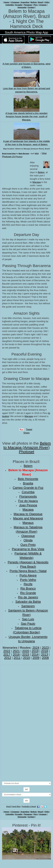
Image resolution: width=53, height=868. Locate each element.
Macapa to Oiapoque (28, 514)
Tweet (29, 430)
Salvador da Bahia (28, 602)
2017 (7, 654)
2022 (7, 651)
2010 (26, 658)
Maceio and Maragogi (28, 518)
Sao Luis (28, 619)
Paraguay (28, 5)
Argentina (25, 2)
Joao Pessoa (28, 505)
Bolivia (34, 2)
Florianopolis (28, 496)
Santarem (28, 606)
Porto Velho (28, 580)
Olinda (28, 540)
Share (26, 433)
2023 (45, 648)
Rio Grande (28, 593)
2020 (26, 651)
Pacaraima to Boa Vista (28, 549)
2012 (8, 658)
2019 (35, 651)
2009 (36, 658)
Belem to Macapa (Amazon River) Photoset (27, 447)
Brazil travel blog (9, 154)
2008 (45, 658)
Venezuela (22, 7)
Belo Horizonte (28, 479)
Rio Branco (28, 588)
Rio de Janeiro (28, 597)
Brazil (41, 2)
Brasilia (28, 483)
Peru (36, 5)
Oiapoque (28, 536)
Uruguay (43, 5)
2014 (35, 654)
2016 (16, 654)
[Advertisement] (15, 174)
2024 (36, 648)
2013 (45, 654)
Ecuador (19, 5)
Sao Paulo (28, 624)
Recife (28, 584)
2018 (45, 651)
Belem (41, 172)
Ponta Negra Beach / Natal (28, 571)
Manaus (28, 523)
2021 (16, 651)
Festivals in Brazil (29, 806)
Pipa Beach (28, 567)
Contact (31, 7)
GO (26, 789)
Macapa (37, 182)
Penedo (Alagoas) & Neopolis (28, 562)
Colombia (10, 5)
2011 (17, 658)
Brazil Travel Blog (13, 806)
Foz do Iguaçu (28, 501)
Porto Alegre (28, 575)
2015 (37, 154)
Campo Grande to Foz (28, 488)
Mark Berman (24, 154)
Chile (47, 2)
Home (7, 2)
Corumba (28, 492)
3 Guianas (15, 2)
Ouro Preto (28, 545)
